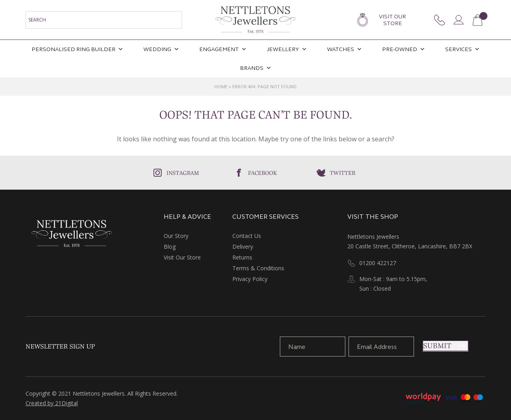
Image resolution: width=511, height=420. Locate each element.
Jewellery (287, 49)
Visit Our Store (392, 20)
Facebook (262, 173)
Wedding (161, 49)
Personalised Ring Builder (77, 49)
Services (462, 49)
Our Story (176, 236)
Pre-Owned (404, 49)
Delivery (243, 247)
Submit (437, 346)
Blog (170, 247)
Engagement (223, 49)
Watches (345, 49)
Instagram (183, 173)
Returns (242, 257)
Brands (256, 68)
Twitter (343, 173)
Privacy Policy (250, 279)
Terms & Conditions (258, 268)
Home (221, 86)
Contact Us (247, 236)
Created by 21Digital (52, 403)
